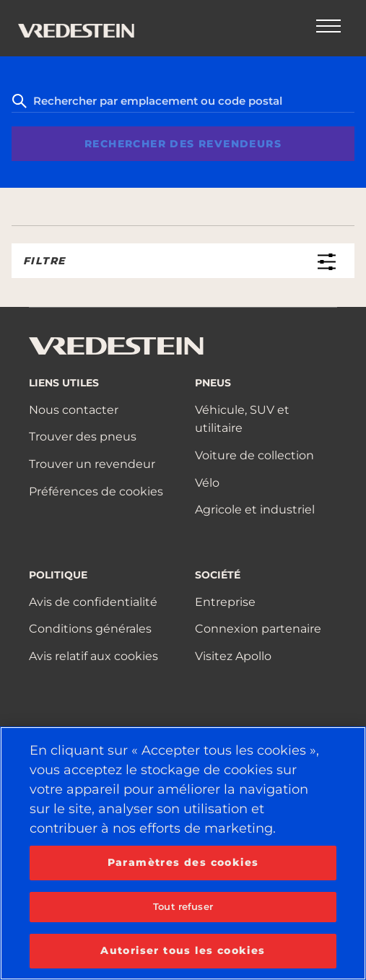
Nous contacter (74, 410)
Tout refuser (183, 906)
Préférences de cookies (96, 491)
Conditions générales (90, 629)
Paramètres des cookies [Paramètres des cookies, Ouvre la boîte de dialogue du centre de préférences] (183, 862)
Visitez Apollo (233, 656)
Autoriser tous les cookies (183, 950)
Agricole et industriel (255, 509)
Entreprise (225, 602)
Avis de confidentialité (93, 602)
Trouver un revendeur (92, 464)
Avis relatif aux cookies (93, 656)
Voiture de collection (254, 455)
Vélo (207, 483)
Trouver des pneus (83, 437)
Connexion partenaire (258, 629)
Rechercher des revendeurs (183, 144)
